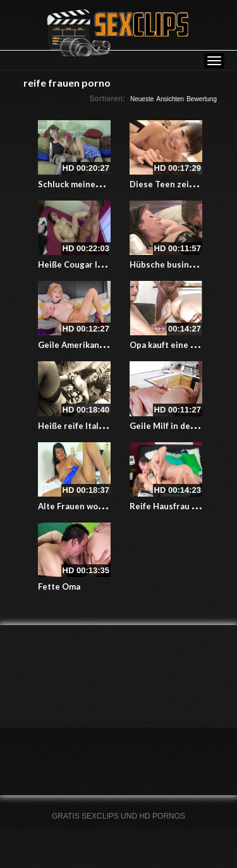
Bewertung (202, 99)
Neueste (142, 99)
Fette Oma (59, 586)
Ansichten (170, 99)
